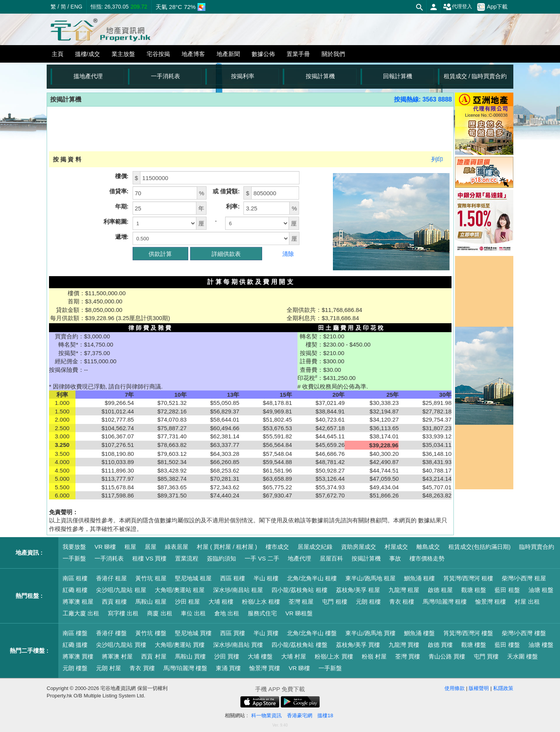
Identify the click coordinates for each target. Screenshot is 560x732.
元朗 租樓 (368, 602)
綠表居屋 (177, 547)
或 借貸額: (226, 191)
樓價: (122, 176)
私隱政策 (503, 688)
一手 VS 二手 (262, 558)
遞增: (122, 237)
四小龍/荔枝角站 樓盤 (299, 645)
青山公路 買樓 (447, 656)
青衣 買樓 (142, 668)
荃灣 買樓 (408, 656)
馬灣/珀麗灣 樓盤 (185, 668)
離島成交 (428, 547)
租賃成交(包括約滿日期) (479, 547)
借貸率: (119, 191)
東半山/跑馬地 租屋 (370, 578)
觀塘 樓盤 (474, 645)
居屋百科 (331, 558)
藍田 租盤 (507, 590)
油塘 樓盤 (541, 645)
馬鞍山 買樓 (190, 656)
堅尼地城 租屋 (193, 578)
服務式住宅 (262, 613)
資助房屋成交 (359, 547)
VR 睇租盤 (299, 613)
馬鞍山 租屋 (151, 602)
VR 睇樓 (105, 547)
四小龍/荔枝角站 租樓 (299, 590)
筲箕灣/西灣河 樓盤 (468, 633)
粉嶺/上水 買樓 (334, 656)
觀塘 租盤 (474, 590)
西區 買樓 (233, 633)
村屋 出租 (527, 602)
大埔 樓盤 (260, 656)
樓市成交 (277, 547)
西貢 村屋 (154, 656)
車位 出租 (193, 613)
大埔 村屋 (294, 656)
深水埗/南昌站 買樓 (238, 645)
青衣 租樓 (402, 602)
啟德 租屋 (440, 590)
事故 (395, 558)
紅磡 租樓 (75, 590)
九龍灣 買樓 (404, 645)
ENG (76, 7)
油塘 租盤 (541, 590)
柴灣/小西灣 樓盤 (524, 633)
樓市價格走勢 (427, 558)
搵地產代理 (88, 76)
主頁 (58, 54)
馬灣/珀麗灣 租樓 (445, 602)
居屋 (150, 547)
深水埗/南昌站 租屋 (238, 590)
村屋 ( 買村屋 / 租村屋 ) (227, 547)
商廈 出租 (159, 613)
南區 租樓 (75, 578)
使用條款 (455, 688)
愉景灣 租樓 (491, 602)
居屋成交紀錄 (315, 547)
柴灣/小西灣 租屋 (524, 578)
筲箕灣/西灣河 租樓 (468, 578)
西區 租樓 (233, 578)
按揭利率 (243, 76)
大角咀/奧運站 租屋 (180, 590)
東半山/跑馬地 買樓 (370, 633)
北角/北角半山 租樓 (312, 578)
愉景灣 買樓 (265, 668)
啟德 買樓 (440, 645)
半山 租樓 (266, 578)
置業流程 (187, 558)
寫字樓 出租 (123, 613)
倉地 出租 (227, 613)
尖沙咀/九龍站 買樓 (121, 645)
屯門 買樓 (486, 656)
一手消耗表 (165, 76)
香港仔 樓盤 (111, 633)
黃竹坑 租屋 (151, 578)
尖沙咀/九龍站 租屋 (121, 590)
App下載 (492, 7)
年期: (122, 206)
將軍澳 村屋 (117, 656)
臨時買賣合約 (537, 547)
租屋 (130, 547)
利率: (233, 206)
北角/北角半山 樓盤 (312, 633)
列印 (437, 159)
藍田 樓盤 (507, 645)
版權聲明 (479, 688)
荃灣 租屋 (301, 602)
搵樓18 (325, 715)
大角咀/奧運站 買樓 (180, 645)
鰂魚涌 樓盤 (419, 633)
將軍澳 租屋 (78, 602)
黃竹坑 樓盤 (151, 633)
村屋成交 (396, 547)
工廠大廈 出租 (81, 613)
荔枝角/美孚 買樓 (358, 645)
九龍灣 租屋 (404, 590)
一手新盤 (74, 558)
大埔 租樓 (221, 602)
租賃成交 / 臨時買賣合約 (475, 76)
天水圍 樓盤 (522, 656)
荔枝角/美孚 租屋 (358, 590)
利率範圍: (116, 222)
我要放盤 (74, 547)
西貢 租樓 (114, 602)
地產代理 (299, 558)
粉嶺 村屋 (374, 656)
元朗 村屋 (108, 668)
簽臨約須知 (221, 558)
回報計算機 (398, 76)
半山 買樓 (266, 633)
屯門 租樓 (334, 602)
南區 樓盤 (75, 633)
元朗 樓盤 (75, 668)
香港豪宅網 (300, 715)
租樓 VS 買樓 (149, 558)
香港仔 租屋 (111, 578)
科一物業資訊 (266, 715)
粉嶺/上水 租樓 (261, 602)
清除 (288, 254)
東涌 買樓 (228, 668)
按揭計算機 (320, 76)
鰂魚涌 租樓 (419, 578)
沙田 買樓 (227, 656)
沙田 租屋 (187, 602)
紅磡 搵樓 (75, 645)
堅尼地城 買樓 (193, 633)
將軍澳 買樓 (78, 656)
